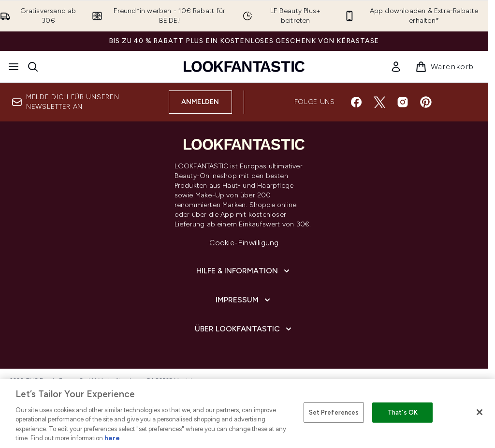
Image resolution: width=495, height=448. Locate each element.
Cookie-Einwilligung (244, 243)
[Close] (480, 412)
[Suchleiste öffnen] (33, 67)
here (112, 438)
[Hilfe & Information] (244, 271)
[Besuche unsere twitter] (379, 102)
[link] (396, 67)
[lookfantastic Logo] (244, 67)
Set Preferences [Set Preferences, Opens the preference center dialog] (334, 412)
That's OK (403, 412)
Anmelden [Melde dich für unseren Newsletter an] (200, 102)
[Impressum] (244, 300)
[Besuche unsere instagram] (403, 102)
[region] (247, 413)
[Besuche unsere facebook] (356, 102)
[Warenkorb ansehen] (445, 67)
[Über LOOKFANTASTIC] (244, 329)
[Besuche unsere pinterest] (426, 102)
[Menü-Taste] (14, 67)
